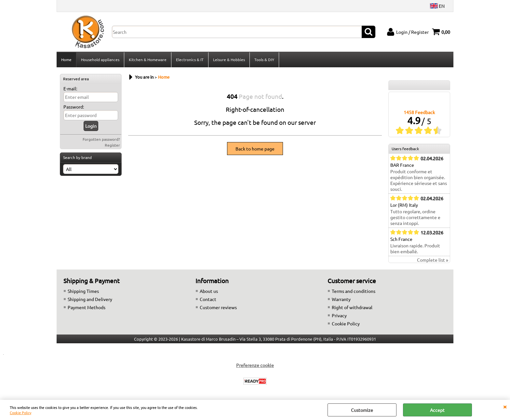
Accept (437, 410)
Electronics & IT (190, 59)
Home (66, 59)
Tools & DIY (264, 59)
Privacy (339, 315)
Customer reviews (218, 307)
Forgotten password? (101, 139)
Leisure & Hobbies (229, 59)
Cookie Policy (20, 413)
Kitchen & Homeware (148, 59)
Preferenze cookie (255, 365)
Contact (208, 299)
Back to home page (255, 149)
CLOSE (505, 406)
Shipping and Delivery (90, 299)
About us (209, 291)
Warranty (341, 299)
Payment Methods (87, 307)
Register (112, 145)
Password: (74, 107)
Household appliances (100, 59)
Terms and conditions (354, 291)
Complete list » (433, 260)
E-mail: (70, 88)
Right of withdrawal (352, 307)
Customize (362, 410)
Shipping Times (83, 291)
